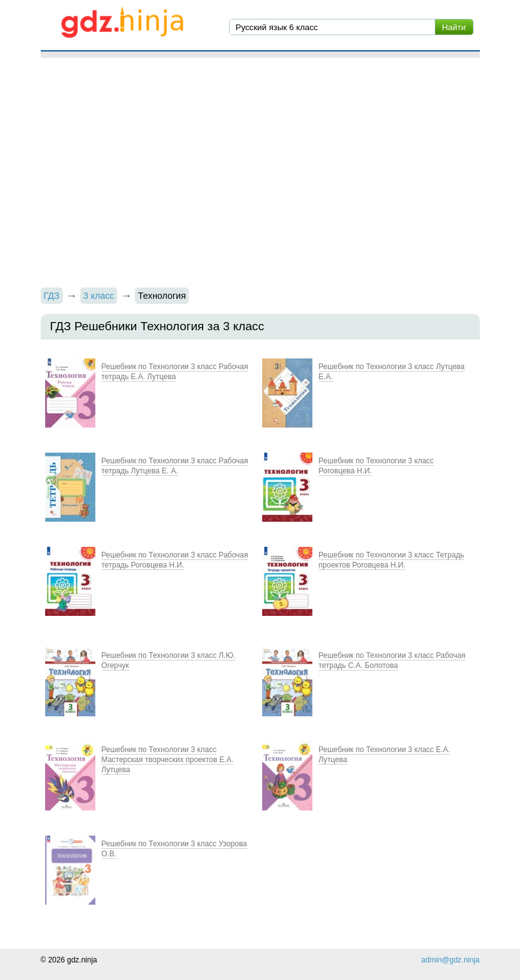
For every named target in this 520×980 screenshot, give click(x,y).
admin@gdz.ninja (451, 960)
